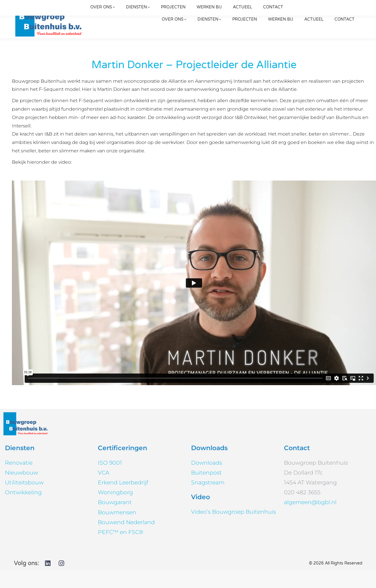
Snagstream (208, 500)
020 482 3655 (258, 9)
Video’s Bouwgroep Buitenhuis (233, 530)
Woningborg (115, 510)
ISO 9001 (110, 481)
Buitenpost (206, 491)
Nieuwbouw (21, 491)
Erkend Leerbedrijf (123, 500)
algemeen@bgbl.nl (128, 9)
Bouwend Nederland (126, 540)
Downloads (207, 481)
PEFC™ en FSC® (120, 550)
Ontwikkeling (23, 510)
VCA (104, 491)
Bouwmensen (117, 530)
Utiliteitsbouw (24, 500)
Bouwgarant (115, 520)
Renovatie (19, 481)
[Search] (321, 9)
